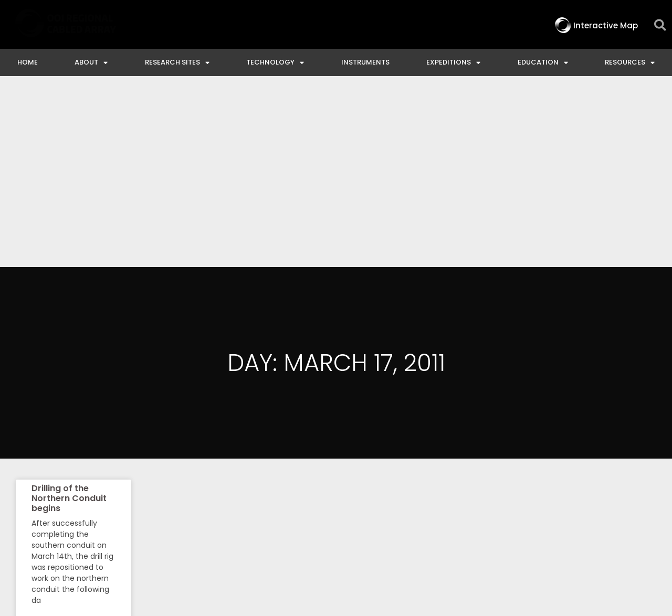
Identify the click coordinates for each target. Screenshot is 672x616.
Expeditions (453, 63)
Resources (630, 63)
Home (28, 62)
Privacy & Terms (616, 524)
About (91, 63)
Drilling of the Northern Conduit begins (69, 307)
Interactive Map (230, 524)
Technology (275, 63)
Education (543, 63)
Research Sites (177, 63)
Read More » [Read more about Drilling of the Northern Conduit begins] (51, 436)
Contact (303, 524)
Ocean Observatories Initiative (408, 524)
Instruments (365, 62)
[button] (660, 25)
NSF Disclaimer (527, 524)
